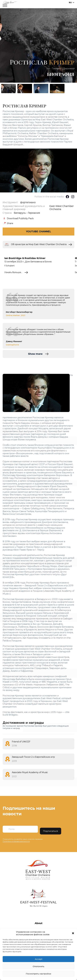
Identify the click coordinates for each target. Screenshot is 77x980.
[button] (73, 933)
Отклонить (38, 966)
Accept (39, 959)
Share (10, 223)
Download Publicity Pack (20, 218)
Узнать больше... (13, 272)
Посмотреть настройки (38, 974)
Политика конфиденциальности (16, 841)
